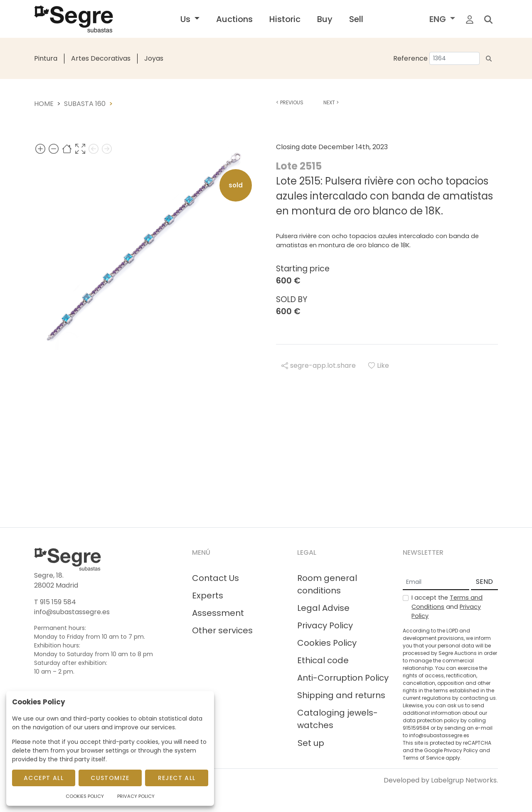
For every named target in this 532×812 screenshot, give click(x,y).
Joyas (154, 58)
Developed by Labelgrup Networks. (441, 780)
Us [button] (186, 19)
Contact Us (216, 578)
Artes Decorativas (101, 58)
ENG (439, 19)
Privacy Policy (325, 625)
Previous (290, 102)
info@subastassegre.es (72, 612)
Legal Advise (323, 608)
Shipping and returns (341, 695)
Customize (110, 778)
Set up (311, 743)
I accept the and (447, 607)
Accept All (44, 778)
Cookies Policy (327, 643)
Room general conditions (327, 584)
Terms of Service (424, 758)
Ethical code (323, 660)
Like (379, 365)
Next (331, 102)
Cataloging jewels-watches (337, 719)
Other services (222, 630)
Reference (410, 58)
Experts (208, 595)
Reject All (177, 778)
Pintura (46, 58)
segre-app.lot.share (319, 365)
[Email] (436, 582)
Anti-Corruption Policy (343, 678)
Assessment (218, 613)
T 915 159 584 (55, 602)
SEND (484, 582)
